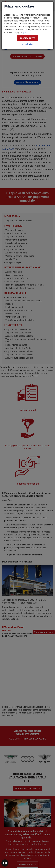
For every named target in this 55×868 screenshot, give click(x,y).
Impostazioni (27, 44)
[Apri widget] (5, 863)
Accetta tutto (27, 38)
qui (24, 32)
